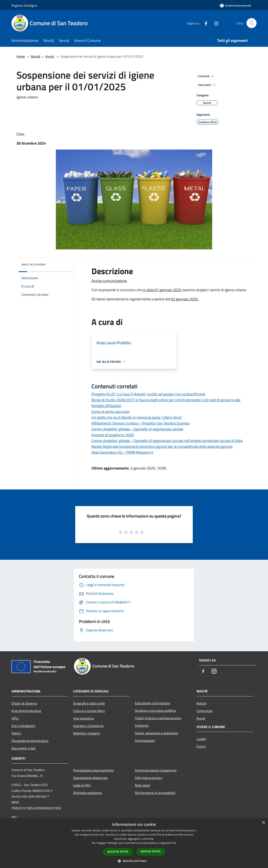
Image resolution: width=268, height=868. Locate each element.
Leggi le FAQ (82, 785)
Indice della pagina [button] (33, 264)
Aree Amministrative (26, 711)
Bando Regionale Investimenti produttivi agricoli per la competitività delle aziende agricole (162, 446)
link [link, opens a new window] (174, 843)
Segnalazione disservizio (90, 778)
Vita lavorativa (83, 718)
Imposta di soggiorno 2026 (113, 435)
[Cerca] (252, 23)
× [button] (263, 823)
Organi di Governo (24, 703)
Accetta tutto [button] (118, 852)
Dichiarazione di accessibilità (155, 793)
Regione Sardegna (24, 5)
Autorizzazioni (145, 740)
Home (21, 56)
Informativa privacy (149, 778)
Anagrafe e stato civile (89, 703)
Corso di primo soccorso (110, 412)
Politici (16, 733)
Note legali (142, 785)
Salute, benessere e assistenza (157, 733)
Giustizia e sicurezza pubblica (155, 711)
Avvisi (50, 56)
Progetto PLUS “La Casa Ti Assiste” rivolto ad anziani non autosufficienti (148, 394)
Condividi (207, 76)
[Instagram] (214, 23)
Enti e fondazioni (23, 726)
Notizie (202, 703)
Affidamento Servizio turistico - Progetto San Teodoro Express (140, 423)
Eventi (201, 746)
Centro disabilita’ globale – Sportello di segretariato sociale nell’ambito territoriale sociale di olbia (167, 441)
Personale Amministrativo (30, 741)
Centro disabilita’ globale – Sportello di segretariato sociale (137, 429)
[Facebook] (204, 23)
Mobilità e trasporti (87, 733)
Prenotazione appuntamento (93, 770)
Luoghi (201, 739)
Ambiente (142, 726)
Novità (36, 56)
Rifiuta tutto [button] (151, 851)
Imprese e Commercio (88, 726)
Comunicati (205, 711)
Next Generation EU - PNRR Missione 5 (122, 452)
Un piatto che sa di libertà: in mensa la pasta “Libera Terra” (137, 417)
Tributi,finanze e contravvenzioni (158, 718)
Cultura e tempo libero (89, 711)
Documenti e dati (24, 748)
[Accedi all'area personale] (235, 6)
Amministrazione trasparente (156, 770)
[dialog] (134, 843)
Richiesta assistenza (88, 793)
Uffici (15, 718)
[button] (134, 861)
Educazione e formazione (152, 703)
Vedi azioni (207, 85)
